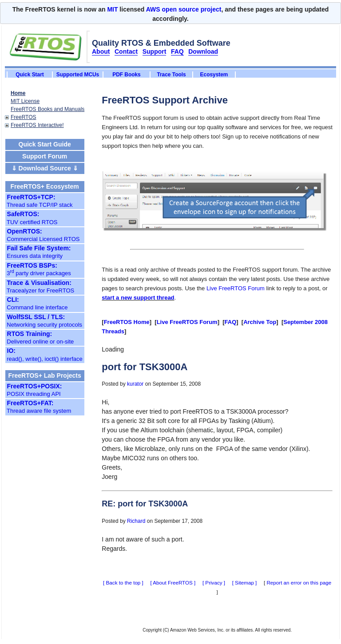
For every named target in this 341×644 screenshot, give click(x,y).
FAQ (231, 322)
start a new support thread (138, 298)
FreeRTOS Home (127, 322)
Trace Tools (171, 75)
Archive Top (260, 322)
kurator (135, 384)
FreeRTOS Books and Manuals (48, 109)
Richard (136, 521)
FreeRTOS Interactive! (37, 125)
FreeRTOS (24, 117)
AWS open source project (184, 9)
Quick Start (30, 75)
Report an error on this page (299, 583)
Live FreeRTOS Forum (236, 288)
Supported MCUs (78, 75)
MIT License (25, 101)
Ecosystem (214, 75)
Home (18, 93)
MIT (112, 9)
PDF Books (126, 75)
